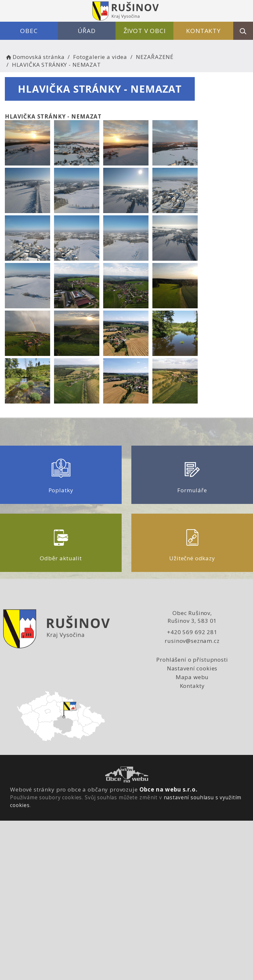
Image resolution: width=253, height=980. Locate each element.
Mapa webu (192, 677)
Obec (29, 31)
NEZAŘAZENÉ (155, 57)
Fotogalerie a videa (100, 57)
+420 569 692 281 (192, 632)
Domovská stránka (35, 57)
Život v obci (145, 31)
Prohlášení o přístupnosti (192, 660)
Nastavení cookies (192, 668)
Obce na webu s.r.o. (169, 789)
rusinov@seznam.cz (192, 641)
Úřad (87, 31)
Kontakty (203, 31)
